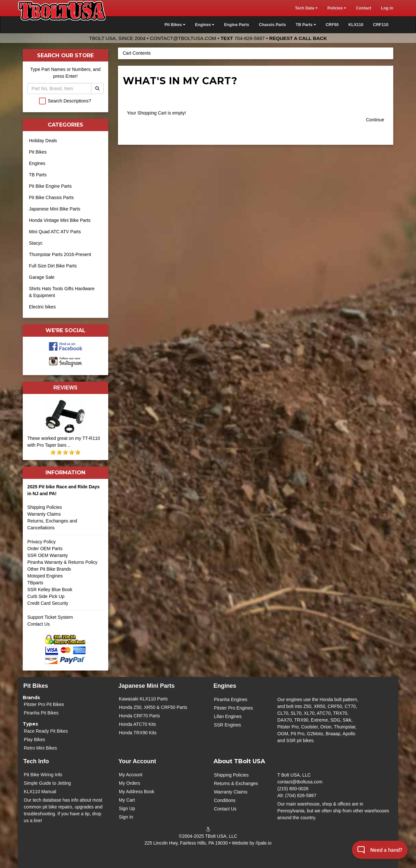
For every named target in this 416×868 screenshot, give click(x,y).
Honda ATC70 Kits (137, 724)
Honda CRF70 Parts (139, 716)
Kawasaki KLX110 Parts (143, 699)
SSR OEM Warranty (48, 555)
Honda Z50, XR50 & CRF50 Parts (153, 707)
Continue (375, 120)
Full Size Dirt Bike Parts (53, 266)
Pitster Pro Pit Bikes (44, 704)
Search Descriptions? (69, 101)
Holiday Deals (43, 141)
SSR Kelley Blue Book (50, 590)
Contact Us (39, 624)
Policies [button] (337, 8)
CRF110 (381, 25)
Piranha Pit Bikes (41, 713)
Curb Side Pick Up (46, 596)
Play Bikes (34, 739)
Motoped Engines (45, 576)
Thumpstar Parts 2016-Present (60, 254)
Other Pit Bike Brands (49, 569)
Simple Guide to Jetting (47, 783)
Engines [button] (205, 25)
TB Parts (38, 175)
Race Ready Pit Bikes (46, 731)
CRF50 (332, 25)
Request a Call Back (298, 38)
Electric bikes (42, 307)
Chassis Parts (272, 25)
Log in (387, 8)
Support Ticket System (50, 617)
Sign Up (127, 808)
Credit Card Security (65, 605)
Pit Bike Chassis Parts (51, 197)
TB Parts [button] (306, 25)
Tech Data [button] (306, 8)
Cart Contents (137, 53)
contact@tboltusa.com (183, 38)
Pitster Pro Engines (233, 708)
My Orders (130, 783)
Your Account (137, 761)
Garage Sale (42, 277)
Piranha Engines (231, 699)
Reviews (65, 387)
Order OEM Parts (45, 549)
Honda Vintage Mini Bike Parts (60, 220)
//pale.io (263, 843)
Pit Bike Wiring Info (43, 775)
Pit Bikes (38, 152)
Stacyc (36, 243)
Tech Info (36, 761)
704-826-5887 (249, 38)
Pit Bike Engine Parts (50, 186)
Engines (37, 163)
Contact (364, 8)
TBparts (35, 583)
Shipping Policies (45, 507)
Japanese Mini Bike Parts (55, 209)
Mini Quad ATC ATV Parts (55, 232)
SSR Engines (227, 725)
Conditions (225, 800)
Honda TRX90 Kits (138, 733)
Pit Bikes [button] (175, 25)
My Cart (127, 800)
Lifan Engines (228, 716)
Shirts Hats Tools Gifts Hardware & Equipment (62, 292)
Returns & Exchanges (236, 783)
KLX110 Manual (40, 792)
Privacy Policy (41, 542)
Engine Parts (236, 25)
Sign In (126, 817)
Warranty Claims (44, 514)
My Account (131, 775)
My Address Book (137, 792)
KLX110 (356, 25)
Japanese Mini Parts (146, 686)
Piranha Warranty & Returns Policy (62, 562)
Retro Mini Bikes (40, 748)
